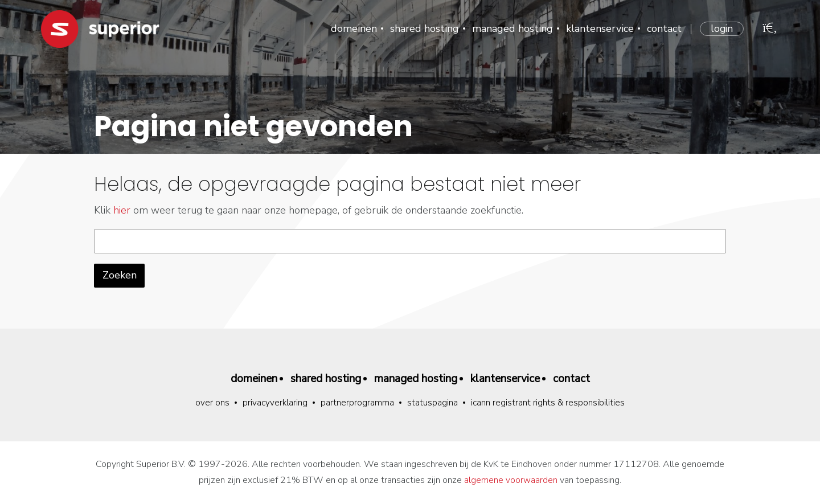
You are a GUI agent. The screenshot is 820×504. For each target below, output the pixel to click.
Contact (663, 28)
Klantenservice (599, 28)
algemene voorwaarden (511, 481)
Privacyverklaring (275, 403)
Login (721, 28)
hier (122, 210)
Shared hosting (423, 28)
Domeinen (353, 28)
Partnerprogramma (357, 403)
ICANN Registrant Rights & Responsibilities (548, 403)
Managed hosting (511, 28)
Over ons (212, 403)
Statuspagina (432, 403)
